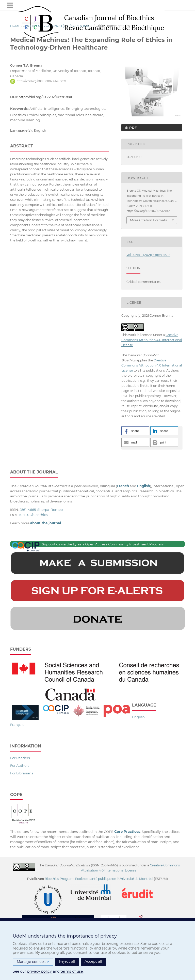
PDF (132, 128)
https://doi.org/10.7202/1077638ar (45, 97)
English (138, 717)
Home (15, 26)
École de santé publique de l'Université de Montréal (114, 879)
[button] (135, 431)
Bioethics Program (59, 879)
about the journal (46, 523)
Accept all (93, 961)
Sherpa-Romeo (50, 510)
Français (17, 725)
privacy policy (39, 971)
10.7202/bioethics (33, 515)
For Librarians (22, 773)
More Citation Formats (148, 220)
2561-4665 (28, 510)
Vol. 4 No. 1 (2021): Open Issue (68, 26)
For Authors (20, 765)
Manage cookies (33, 962)
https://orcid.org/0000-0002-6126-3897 (41, 81)
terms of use (72, 971)
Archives (32, 26)
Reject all (67, 961)
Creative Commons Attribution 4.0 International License (152, 340)
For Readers (20, 758)
